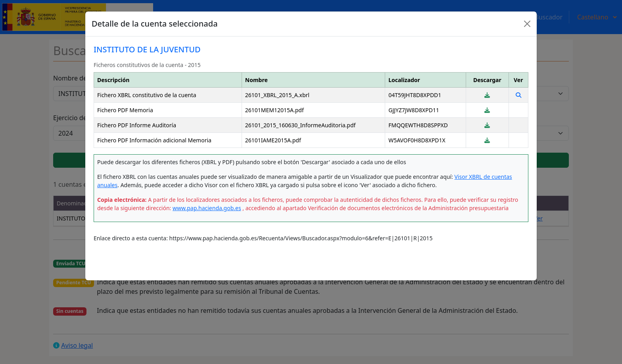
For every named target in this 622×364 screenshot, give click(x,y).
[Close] (527, 24)
